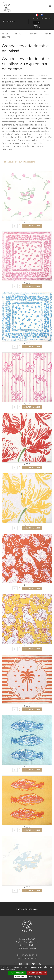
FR (36, 27)
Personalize (21, 976)
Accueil (6, 34)
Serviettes (34, 34)
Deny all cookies (37, 973)
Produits (19, 34)
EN (40, 27)
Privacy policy (34, 976)
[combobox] (15, 21)
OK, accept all (17, 973)
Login (37, 23)
